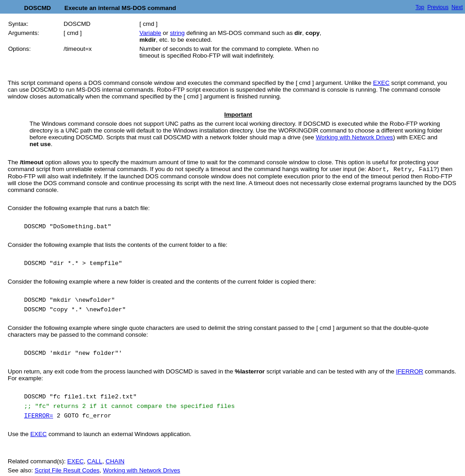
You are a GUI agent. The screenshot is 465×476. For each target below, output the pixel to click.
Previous (438, 7)
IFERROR (410, 371)
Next (457, 7)
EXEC (381, 83)
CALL (95, 461)
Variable (150, 33)
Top (420, 7)
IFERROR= (39, 416)
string (177, 33)
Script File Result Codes (67, 470)
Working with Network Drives (354, 137)
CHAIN (115, 461)
